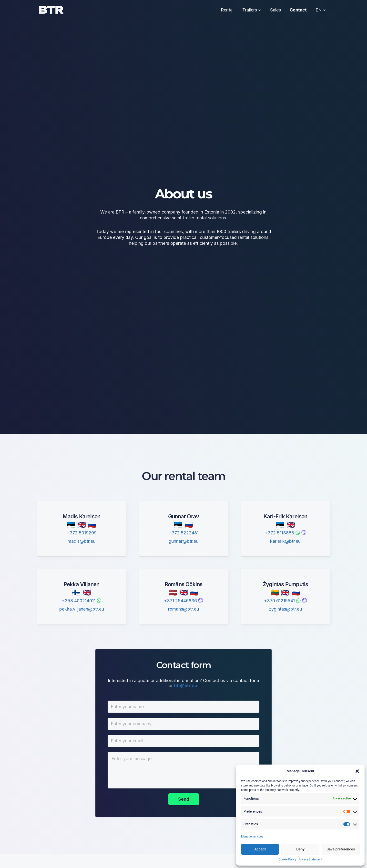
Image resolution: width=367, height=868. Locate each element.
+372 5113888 (279, 533)
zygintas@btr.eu (285, 609)
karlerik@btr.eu (285, 541)
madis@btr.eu (82, 541)
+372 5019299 (82, 533)
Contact (298, 10)
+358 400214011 (79, 601)
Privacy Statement (310, 859)
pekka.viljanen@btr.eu (82, 609)
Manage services (252, 837)
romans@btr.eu (183, 609)
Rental (227, 10)
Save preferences (341, 849)
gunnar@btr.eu (183, 541)
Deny (300, 849)
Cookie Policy (287, 859)
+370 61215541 (279, 601)
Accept (260, 849)
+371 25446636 (180, 601)
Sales (275, 10)
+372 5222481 (184, 533)
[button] (357, 771)
